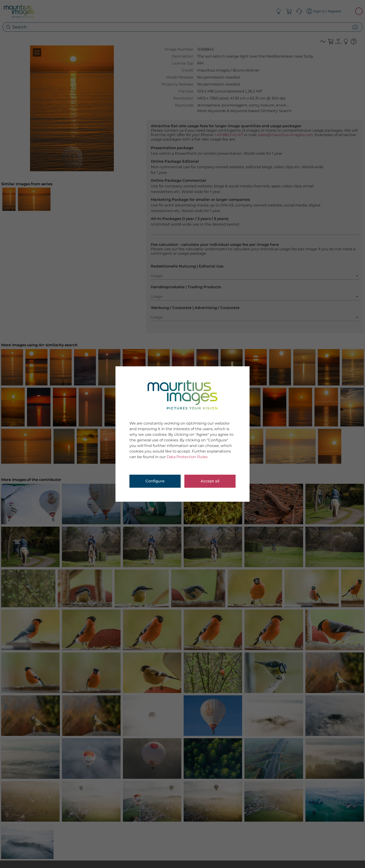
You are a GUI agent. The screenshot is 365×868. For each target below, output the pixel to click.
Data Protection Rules (187, 457)
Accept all (210, 481)
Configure (155, 481)
